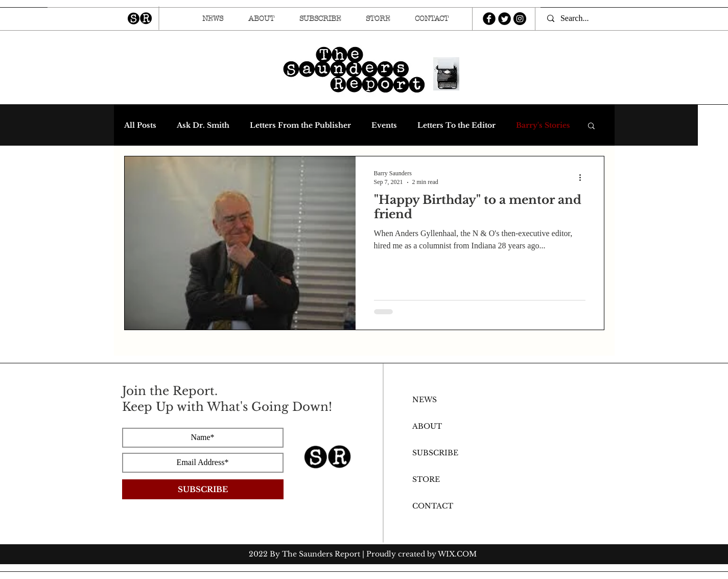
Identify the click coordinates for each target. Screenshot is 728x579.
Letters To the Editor (456, 125)
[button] (591, 126)
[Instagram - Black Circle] (520, 19)
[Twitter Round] (504, 19)
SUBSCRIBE (435, 453)
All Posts (140, 125)
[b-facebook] (489, 19)
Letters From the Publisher (300, 125)
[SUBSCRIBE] (203, 489)
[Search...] (579, 18)
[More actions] (584, 177)
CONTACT (433, 506)
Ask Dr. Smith (203, 125)
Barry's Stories (543, 125)
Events (384, 125)
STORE (426, 479)
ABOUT (427, 426)
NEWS (425, 400)
